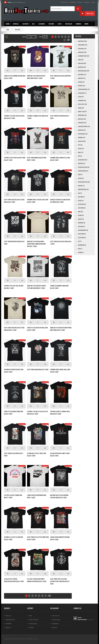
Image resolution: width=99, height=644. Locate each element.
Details (22, 71)
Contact (31, 628)
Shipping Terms (10, 620)
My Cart (80, 2)
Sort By (24, 37)
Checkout (87, 2)
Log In (93, 2)
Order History (56, 620)
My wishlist (56, 624)
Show (41, 37)
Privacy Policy (33, 624)
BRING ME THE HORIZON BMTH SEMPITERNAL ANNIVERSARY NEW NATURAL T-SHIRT (36, 244)
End (68, 40)
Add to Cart (8, 71)
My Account (64, 2)
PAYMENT (9, 624)
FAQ (30, 616)
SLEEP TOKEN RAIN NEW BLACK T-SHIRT (38, 370)
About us (9, 616)
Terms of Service (34, 620)
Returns (8, 628)
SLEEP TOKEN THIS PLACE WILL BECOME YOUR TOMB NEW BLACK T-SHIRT (60, 581)
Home (8, 30)
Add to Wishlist (15, 71)
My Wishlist (73, 2)
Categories (17, 30)
